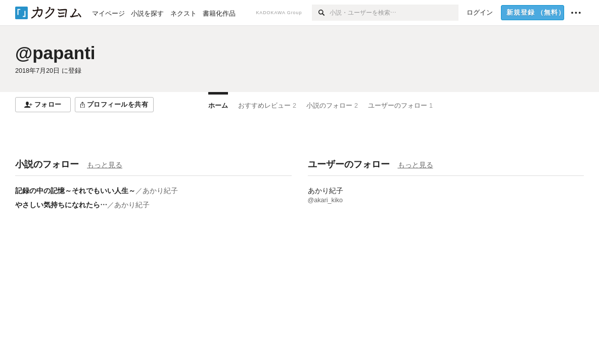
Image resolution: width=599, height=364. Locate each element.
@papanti (55, 53)
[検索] (321, 13)
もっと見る (105, 165)
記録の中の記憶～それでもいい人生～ (75, 191)
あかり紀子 (160, 191)
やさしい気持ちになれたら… (61, 205)
